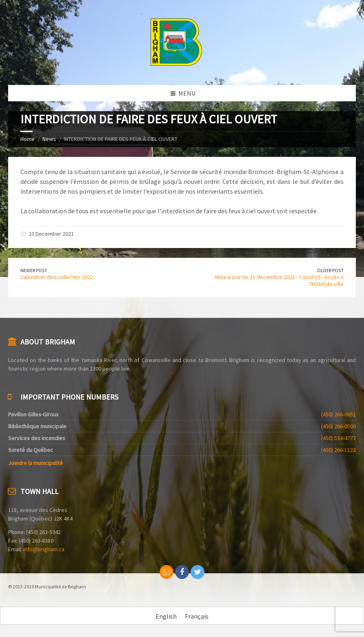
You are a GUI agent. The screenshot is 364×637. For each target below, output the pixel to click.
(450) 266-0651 (338, 414)
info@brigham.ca (44, 549)
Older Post (330, 270)
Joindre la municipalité (36, 463)
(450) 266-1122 (338, 450)
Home (28, 139)
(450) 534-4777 (338, 438)
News (49, 139)
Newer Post (34, 270)
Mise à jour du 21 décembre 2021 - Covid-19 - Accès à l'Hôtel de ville (279, 281)
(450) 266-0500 (338, 426)
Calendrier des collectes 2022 (57, 277)
